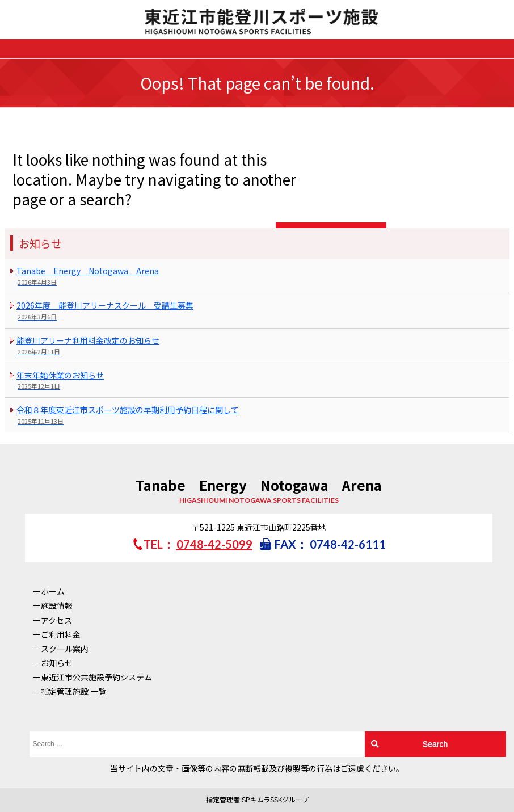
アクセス (56, 620)
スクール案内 (65, 649)
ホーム (53, 591)
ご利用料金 (61, 634)
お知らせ (57, 663)
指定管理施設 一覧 (73, 691)
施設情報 (57, 605)
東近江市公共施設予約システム (96, 677)
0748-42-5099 (214, 544)
